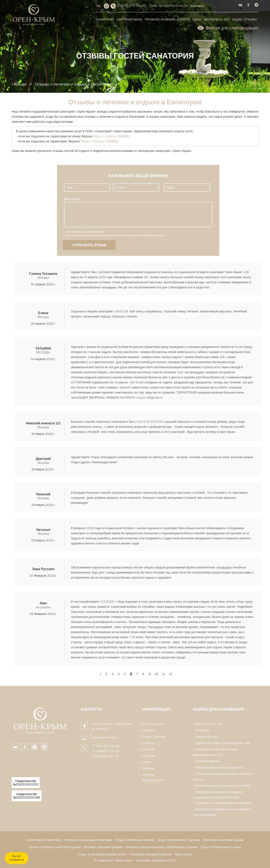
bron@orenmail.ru (105, 737)
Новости (148, 730)
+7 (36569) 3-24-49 (105, 751)
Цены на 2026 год (208, 724)
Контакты (92, 709)
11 (163, 674)
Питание (149, 756)
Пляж (146, 762)
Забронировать (130, 19)
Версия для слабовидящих (228, 28)
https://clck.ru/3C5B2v (111, 136)
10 (156, 674)
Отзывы (250, 19)
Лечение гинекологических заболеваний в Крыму (162, 847)
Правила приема (207, 761)
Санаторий (105, 19)
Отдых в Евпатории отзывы (221, 847)
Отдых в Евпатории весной (135, 840)
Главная (19, 84)
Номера (184, 19)
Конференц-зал (217, 19)
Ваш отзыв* (72, 199)
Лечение (149, 768)
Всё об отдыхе (153, 724)
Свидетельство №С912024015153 (26, 783)
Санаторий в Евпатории (44, 840)
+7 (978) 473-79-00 (105, 746)
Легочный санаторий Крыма (223, 840)
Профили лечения (160, 19)
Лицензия (202, 730)
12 (171, 674)
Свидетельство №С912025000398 (26, 796)
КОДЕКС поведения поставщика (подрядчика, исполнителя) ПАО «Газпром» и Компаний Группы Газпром (222, 797)
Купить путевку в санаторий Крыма (55, 847)
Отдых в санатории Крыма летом (102, 854)
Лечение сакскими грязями (103, 847)
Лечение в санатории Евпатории (88, 840)
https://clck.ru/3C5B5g (100, 141)
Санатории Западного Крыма (151, 854)
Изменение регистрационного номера (223, 786)
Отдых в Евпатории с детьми (179, 840)
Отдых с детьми (154, 737)
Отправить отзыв (89, 245)
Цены (197, 19)
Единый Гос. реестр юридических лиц (223, 743)
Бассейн (148, 749)
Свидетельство (206, 737)
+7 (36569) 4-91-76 (105, 756)
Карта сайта (184, 854)
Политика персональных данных (219, 767)
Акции (237, 19)
